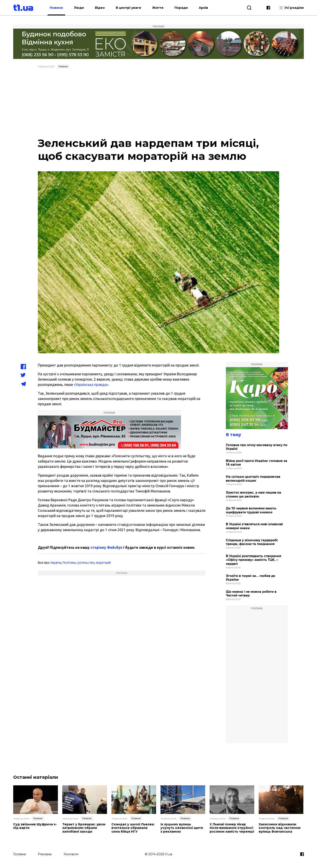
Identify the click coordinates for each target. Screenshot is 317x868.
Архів (203, 8)
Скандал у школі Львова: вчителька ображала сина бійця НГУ (133, 828)
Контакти (71, 854)
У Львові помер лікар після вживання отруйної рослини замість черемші (232, 828)
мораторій (103, 563)
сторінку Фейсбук (106, 547)
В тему (233, 435)
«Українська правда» (91, 385)
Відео (100, 8)
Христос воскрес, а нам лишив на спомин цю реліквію (253, 495)
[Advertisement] (159, 103)
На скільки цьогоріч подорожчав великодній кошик (253, 479)
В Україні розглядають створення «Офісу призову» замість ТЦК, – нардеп (253, 560)
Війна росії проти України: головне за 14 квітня (257, 463)
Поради (181, 8)
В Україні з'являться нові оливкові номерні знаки (254, 526)
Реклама (45, 854)
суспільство (86, 563)
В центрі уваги (128, 8)
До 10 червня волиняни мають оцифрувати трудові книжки (251, 510)
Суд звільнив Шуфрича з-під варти (35, 826)
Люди (79, 8)
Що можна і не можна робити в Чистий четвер (251, 594)
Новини (56, 8)
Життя (158, 8)
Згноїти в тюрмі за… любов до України (251, 578)
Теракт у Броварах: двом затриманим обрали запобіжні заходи (84, 828)
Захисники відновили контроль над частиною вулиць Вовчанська (280, 828)
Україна (56, 563)
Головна (19, 854)
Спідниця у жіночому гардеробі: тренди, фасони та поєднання (252, 542)
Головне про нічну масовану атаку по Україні (257, 447)
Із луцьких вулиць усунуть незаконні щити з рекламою (182, 828)
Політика (69, 563)
